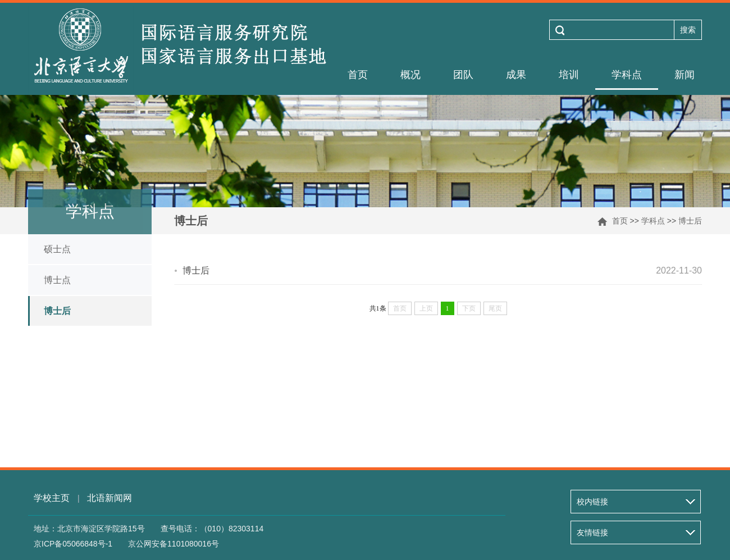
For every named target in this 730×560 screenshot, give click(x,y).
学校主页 (52, 498)
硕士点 (57, 249)
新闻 (685, 75)
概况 (410, 75)
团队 (463, 75)
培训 (569, 75)
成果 (516, 75)
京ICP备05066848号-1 (73, 544)
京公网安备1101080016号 (174, 544)
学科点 (627, 75)
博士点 (57, 280)
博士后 (690, 221)
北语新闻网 (109, 498)
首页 (358, 75)
